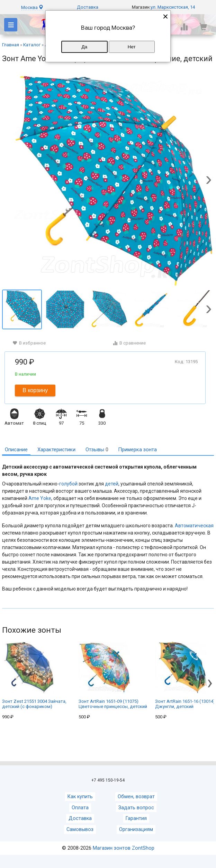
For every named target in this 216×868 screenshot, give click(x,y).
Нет (132, 47)
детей (112, 484)
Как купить (80, 797)
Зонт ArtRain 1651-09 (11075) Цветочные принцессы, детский (113, 675)
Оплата (80, 808)
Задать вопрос (136, 808)
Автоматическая (194, 526)
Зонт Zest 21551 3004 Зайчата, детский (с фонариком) (34, 675)
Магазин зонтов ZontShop (124, 848)
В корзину (35, 390)
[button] (208, 181)
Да (84, 47)
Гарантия (136, 818)
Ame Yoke (40, 498)
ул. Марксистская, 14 (173, 7)
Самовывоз (80, 829)
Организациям (136, 829)
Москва (32, 7)
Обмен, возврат (136, 797)
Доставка (88, 7)
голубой (68, 484)
